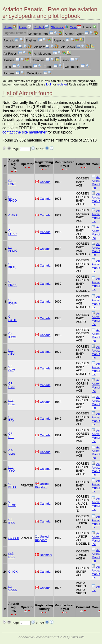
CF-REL (11, 435)
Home (10, 27)
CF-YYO (11, 469)
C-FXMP (13, 302)
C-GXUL (12, 318)
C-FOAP (12, 232)
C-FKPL (14, 215)
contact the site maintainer (24, 132)
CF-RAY (11, 419)
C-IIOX (13, 572)
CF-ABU (11, 352)
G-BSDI (13, 538)
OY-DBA (11, 555)
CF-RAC (11, 402)
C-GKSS (13, 588)
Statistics (59, 27)
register (62, 84)
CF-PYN (11, 385)
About (25, 27)
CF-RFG (11, 522)
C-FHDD (13, 199)
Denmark (46, 555)
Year (75, 27)
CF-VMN (12, 452)
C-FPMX (13, 249)
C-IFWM (12, 335)
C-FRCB (12, 284)
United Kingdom (42, 486)
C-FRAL (12, 266)
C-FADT (12, 182)
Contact (41, 27)
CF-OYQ (12, 369)
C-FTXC (12, 503)
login (49, 84)
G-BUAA (12, 486)
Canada (45, 182)
